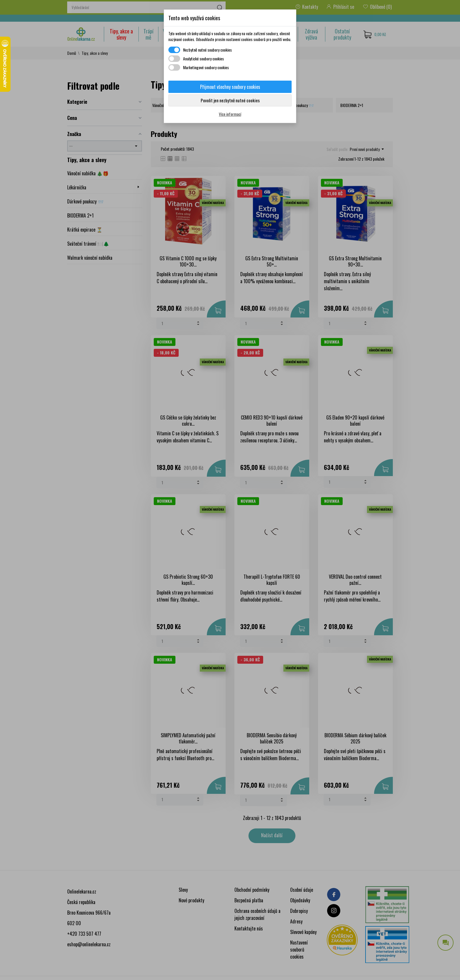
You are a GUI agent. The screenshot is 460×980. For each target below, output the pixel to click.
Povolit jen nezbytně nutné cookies (230, 100)
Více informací (230, 114)
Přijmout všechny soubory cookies (230, 87)
